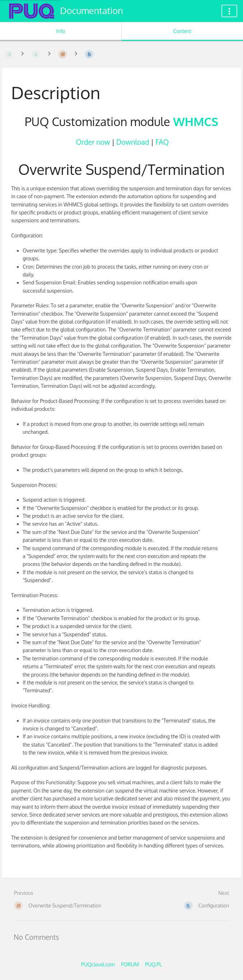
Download (132, 142)
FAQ (162, 142)
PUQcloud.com (98, 964)
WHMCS (196, 121)
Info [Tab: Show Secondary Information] (61, 31)
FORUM (130, 964)
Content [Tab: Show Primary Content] (182, 31)
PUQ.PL (154, 964)
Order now (93, 142)
